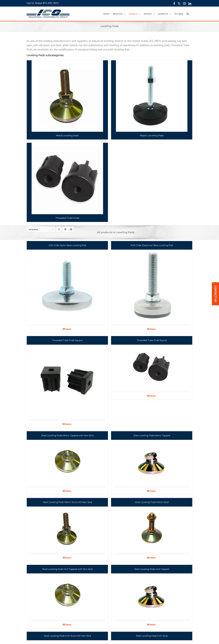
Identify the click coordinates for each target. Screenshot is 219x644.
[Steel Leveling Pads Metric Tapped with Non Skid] (67, 459)
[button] (188, 14)
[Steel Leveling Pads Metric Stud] (152, 525)
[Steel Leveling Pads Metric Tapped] (152, 459)
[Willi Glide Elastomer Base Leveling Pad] (152, 283)
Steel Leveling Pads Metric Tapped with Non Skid (67, 435)
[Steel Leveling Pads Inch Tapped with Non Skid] (67, 592)
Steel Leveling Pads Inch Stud (152, 636)
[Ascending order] (59, 229)
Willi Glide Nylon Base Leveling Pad (67, 245)
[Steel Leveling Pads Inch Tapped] (152, 592)
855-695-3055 (51, 3)
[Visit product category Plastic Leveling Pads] (152, 100)
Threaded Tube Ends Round (152, 340)
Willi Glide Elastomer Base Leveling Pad (152, 245)
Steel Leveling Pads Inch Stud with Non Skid (67, 636)
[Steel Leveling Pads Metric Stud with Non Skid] (67, 525)
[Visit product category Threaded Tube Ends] (67, 182)
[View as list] (71, 229)
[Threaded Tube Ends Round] (152, 364)
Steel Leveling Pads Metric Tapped (152, 435)
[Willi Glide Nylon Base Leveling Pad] (67, 283)
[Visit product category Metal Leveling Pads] (67, 100)
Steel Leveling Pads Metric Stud (152, 502)
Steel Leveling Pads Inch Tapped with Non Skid (67, 569)
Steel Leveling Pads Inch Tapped (152, 569)
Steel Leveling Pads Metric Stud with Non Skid (67, 502)
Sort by (33, 229)
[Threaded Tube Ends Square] (67, 378)
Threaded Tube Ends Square (67, 340)
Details (68, 329)
